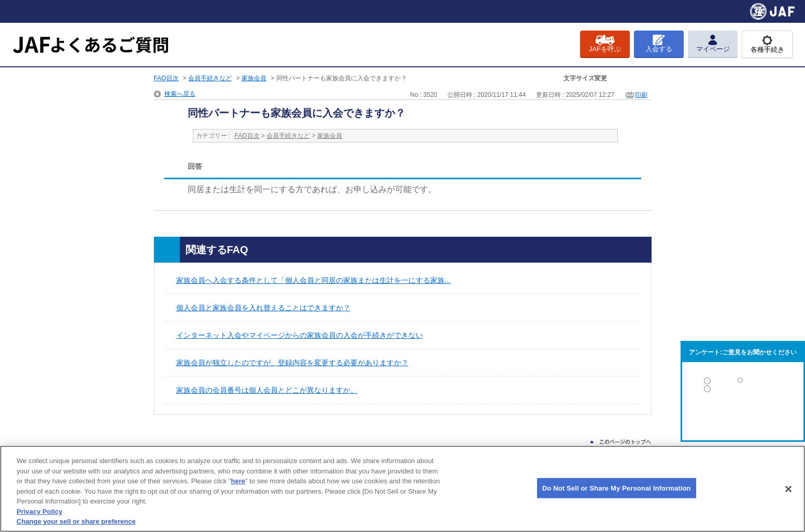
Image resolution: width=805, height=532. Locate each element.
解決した (743, 383)
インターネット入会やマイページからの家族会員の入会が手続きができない (300, 335)
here (238, 481)
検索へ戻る (180, 94)
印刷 (641, 95)
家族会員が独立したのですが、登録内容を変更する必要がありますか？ (292, 363)
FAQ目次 (166, 78)
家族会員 (254, 78)
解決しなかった (743, 417)
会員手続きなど (210, 78)
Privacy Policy (39, 512)
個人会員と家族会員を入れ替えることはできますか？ (263, 308)
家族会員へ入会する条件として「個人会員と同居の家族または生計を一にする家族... (314, 280)
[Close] (788, 489)
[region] (402, 489)
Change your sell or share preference (76, 521)
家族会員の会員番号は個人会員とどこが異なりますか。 (267, 390)
